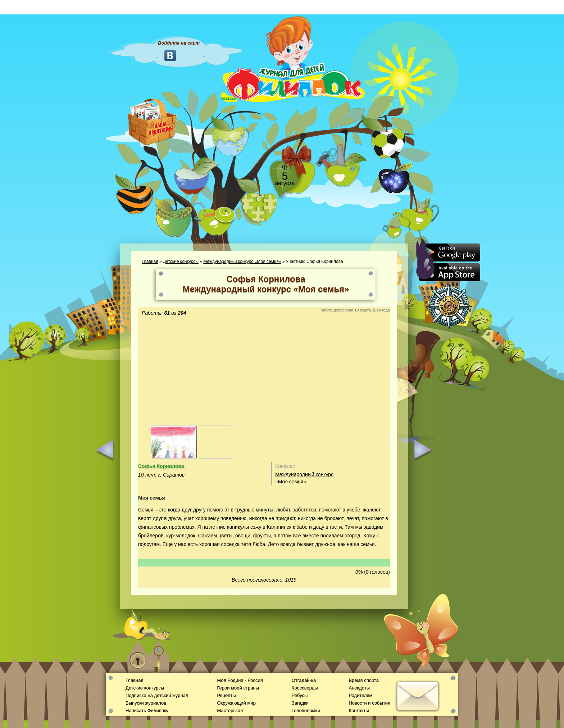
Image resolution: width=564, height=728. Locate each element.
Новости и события (369, 703)
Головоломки (306, 711)
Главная (150, 261)
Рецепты (226, 695)
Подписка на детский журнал (157, 695)
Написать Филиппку (147, 711)
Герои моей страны (238, 688)
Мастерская (230, 711)
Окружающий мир (236, 703)
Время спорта (363, 680)
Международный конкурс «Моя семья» (242, 261)
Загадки (300, 703)
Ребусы (300, 695)
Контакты (359, 711)
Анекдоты (359, 688)
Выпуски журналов (146, 703)
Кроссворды (305, 688)
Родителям (360, 695)
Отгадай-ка (304, 680)
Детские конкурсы (181, 261)
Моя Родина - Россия (240, 680)
